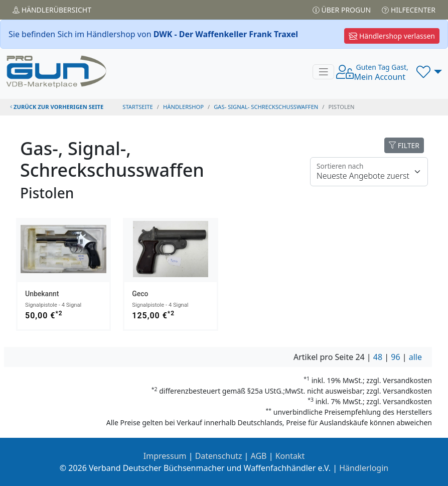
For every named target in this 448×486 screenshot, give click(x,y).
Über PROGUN (342, 10)
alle (415, 357)
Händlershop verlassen (392, 36)
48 (378, 357)
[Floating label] (369, 172)
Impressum (165, 456)
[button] (429, 72)
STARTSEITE (138, 107)
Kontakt (290, 456)
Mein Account (381, 72)
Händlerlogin (364, 468)
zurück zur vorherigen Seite (57, 107)
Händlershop (183, 107)
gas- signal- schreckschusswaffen (266, 107)
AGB (259, 456)
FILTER (404, 145)
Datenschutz (219, 456)
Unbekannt (42, 294)
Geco (140, 294)
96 (395, 357)
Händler (52, 10)
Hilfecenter (409, 10)
